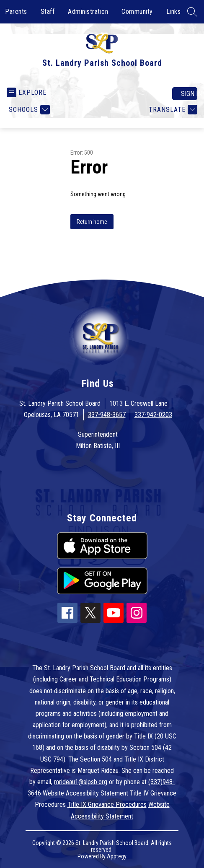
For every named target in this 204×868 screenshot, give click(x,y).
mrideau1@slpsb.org (81, 782)
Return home (92, 222)
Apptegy (117, 856)
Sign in (189, 94)
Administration (88, 12)
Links (174, 12)
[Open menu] (27, 92)
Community (137, 12)
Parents (16, 12)
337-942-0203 (153, 415)
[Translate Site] (172, 110)
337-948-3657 (107, 415)
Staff (48, 12)
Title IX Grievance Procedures (107, 805)
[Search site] (192, 12)
